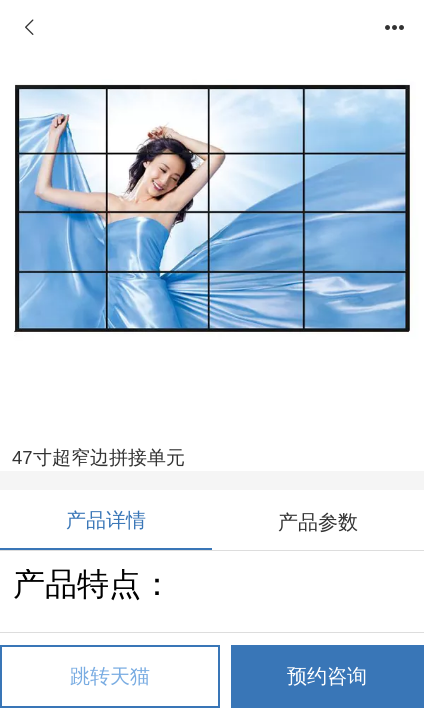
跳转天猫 (110, 676)
